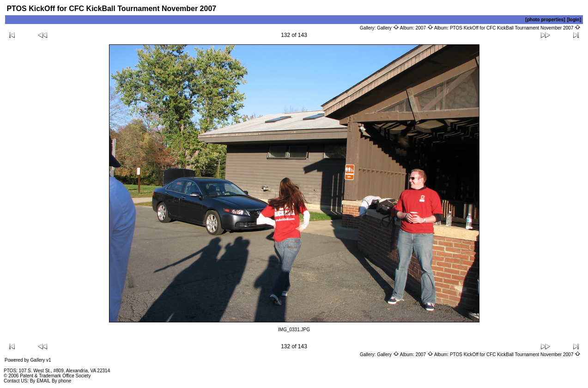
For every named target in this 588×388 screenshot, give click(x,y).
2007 (424, 28)
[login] (574, 20)
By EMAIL (40, 381)
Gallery (388, 28)
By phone (61, 381)
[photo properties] (545, 20)
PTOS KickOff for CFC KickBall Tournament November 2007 (515, 28)
